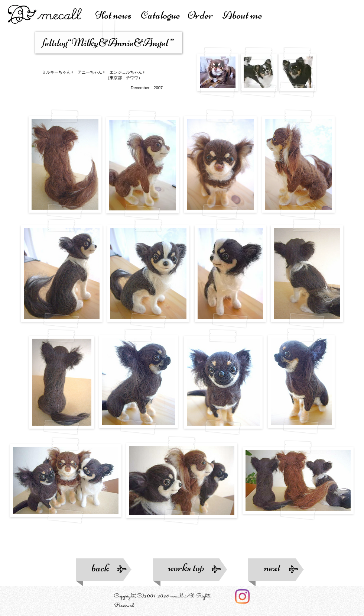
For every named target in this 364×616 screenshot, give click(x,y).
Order (205, 15)
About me (242, 15)
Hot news (118, 15)
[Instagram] (242, 596)
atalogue (164, 15)
